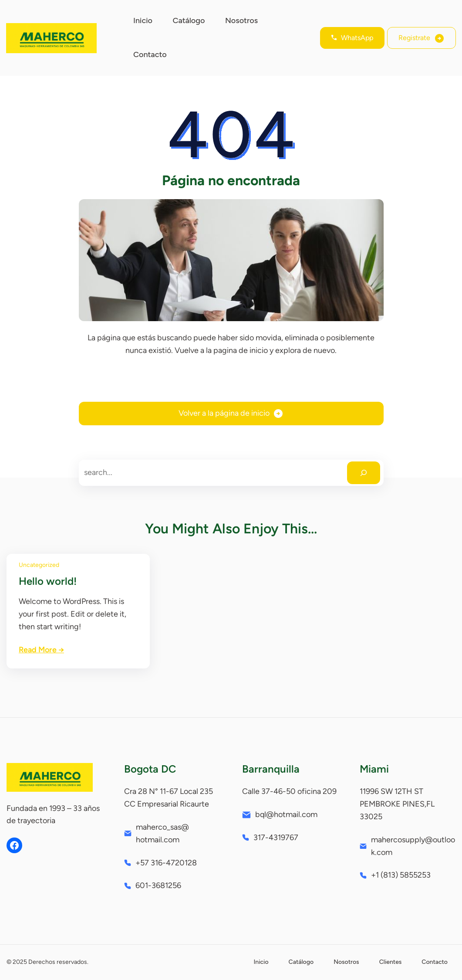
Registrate (414, 38)
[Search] (364, 473)
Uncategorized (39, 565)
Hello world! (48, 581)
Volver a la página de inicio (224, 413)
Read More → (41, 650)
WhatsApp (357, 38)
